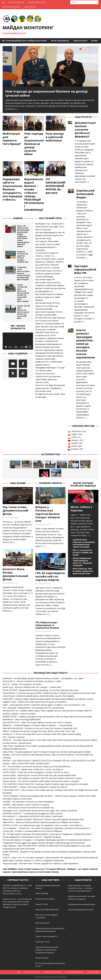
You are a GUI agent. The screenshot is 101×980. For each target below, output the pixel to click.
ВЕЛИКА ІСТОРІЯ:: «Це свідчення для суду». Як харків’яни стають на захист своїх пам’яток (43, 826)
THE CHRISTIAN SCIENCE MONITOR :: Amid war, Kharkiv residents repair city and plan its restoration (45, 784)
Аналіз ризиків (30, 7)
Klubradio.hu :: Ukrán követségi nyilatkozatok (22, 720)
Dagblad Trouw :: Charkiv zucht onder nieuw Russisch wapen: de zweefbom (35, 702)
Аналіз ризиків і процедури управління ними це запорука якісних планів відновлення (85, 344)
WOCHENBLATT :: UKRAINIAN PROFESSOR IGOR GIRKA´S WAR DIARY (33, 817)
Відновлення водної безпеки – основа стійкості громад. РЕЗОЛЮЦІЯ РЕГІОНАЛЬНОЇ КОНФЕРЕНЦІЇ (34, 195)
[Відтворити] (6, 347)
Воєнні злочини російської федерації (83, 485)
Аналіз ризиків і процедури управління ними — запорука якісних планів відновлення (80, 889)
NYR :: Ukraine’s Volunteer (14, 738)
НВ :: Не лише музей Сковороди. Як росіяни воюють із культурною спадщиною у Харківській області (47, 834)
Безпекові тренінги (50, 484)
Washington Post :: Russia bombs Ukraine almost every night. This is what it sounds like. (50, 227)
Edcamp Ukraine (42, 958)
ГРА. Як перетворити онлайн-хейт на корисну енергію (50, 577)
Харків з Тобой (42, 905)
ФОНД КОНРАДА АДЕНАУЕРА (47, 910)
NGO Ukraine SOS (43, 923)
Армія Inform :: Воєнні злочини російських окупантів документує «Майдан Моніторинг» (41, 823)
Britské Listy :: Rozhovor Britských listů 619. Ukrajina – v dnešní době (32, 688)
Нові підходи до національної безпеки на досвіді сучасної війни (46, 93)
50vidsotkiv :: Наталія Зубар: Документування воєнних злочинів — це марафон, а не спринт (43, 679)
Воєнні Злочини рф (16, 2)
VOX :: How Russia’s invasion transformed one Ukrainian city (28, 808)
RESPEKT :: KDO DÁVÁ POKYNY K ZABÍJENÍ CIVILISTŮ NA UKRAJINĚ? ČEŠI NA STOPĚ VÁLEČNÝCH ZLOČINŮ (49, 761)
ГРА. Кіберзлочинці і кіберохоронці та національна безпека (47, 626)
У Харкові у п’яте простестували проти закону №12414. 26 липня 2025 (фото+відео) (24, 274)
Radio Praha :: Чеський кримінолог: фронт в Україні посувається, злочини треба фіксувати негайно (47, 752)
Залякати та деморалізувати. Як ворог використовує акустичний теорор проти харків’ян (50, 327)
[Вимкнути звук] (26, 347)
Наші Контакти (80, 41)
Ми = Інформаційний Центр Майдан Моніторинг (24, 41)
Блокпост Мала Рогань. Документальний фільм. (15, 575)
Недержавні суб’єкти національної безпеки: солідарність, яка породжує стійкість (12, 190)
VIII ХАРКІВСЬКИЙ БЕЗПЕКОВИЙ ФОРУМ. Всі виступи (55, 186)
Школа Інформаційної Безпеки (81, 910)
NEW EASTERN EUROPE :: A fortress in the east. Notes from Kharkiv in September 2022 (40, 729)
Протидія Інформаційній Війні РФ (85, 270)
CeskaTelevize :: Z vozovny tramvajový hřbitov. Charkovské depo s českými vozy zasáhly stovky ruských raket (49, 693)
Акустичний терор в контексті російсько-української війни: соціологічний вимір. (49, 274)
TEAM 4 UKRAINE (42, 894)
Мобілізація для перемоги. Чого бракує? (12, 139)
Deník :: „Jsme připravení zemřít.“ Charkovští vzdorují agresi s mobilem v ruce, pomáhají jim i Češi (44, 705)
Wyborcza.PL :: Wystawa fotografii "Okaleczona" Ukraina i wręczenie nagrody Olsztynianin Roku (43, 820)
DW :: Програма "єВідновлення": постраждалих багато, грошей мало (33, 708)
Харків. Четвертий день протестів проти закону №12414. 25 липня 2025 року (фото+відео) (23, 293)
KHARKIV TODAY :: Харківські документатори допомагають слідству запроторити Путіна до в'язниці (47, 717)
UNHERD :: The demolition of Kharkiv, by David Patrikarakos (28, 802)
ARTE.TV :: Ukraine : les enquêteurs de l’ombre (22, 685)
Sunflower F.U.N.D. (43, 942)
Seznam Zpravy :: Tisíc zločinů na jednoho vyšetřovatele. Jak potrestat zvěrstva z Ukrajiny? (41, 782)
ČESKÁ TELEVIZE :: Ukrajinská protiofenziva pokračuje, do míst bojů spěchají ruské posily (40, 691)
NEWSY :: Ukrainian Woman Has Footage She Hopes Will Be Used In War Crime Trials (39, 732)
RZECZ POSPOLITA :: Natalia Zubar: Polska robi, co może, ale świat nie (33, 770)
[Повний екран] (30, 347)
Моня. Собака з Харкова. (81, 509)
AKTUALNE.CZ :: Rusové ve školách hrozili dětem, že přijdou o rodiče (32, 682)
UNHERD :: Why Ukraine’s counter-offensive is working (26, 805)
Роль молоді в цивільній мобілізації (55, 137)
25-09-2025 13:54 (44, 525)
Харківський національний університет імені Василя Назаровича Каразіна (47, 950)
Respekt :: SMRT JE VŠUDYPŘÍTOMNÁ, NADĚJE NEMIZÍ (26, 764)
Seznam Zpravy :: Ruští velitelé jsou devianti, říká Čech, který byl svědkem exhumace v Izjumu (42, 779)
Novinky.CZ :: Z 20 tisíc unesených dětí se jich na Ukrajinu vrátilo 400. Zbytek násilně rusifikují (42, 735)
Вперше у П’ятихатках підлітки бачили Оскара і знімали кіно (23, 257)
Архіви (94, 41)
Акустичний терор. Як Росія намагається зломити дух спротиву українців (47, 306)
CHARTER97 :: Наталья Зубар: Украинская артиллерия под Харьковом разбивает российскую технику (48, 699)
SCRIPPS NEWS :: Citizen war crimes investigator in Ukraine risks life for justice (36, 773)
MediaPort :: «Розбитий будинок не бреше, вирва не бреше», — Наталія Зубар (37, 726)
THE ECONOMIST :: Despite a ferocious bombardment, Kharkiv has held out (35, 788)
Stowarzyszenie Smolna (45, 899)
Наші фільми (18, 484)
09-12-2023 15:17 (11, 583)
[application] (18, 341)
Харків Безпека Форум (37, 2)
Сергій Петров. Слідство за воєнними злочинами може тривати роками (84, 544)
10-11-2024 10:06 (11, 518)
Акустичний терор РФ (45, 280)
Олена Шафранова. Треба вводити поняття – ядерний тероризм (82, 562)
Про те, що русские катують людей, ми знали (82, 553)
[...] (87, 182)
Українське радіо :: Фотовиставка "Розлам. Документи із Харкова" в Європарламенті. (41, 864)
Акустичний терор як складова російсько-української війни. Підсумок (49, 298)
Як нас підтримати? (60, 41)
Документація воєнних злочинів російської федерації (85, 130)
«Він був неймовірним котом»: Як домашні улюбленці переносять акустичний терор (50, 236)
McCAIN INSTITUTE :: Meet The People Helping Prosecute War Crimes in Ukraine (37, 723)
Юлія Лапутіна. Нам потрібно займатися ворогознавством (83, 571)
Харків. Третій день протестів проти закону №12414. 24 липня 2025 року (23, 313)
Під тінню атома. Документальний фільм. (15, 511)
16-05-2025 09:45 (44, 584)
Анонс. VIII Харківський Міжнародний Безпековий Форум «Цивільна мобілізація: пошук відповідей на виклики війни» (23, 237)
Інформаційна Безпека (11, 7)
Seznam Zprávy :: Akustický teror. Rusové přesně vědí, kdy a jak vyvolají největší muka (39, 776)
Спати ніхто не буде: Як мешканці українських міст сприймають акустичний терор (50, 389)
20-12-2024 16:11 (44, 632)
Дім (3, 2)
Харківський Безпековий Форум (85, 194)
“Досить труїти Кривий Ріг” (46, 937)
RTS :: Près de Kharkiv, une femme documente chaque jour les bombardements (37, 767)
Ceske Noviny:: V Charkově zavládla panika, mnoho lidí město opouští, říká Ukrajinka (38, 696)
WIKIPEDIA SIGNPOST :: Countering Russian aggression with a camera (33, 814)
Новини (18, 219)
